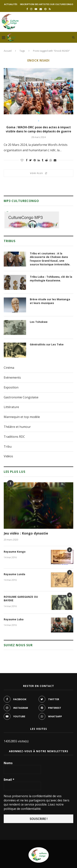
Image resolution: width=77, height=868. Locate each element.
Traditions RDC (14, 437)
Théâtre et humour (17, 427)
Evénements (12, 377)
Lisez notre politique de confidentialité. (34, 806)
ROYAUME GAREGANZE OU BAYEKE (21, 599)
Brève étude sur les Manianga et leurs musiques (50, 301)
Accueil (8, 51)
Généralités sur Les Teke (47, 344)
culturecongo (57, 859)
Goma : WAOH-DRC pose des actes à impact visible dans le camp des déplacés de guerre (38, 129)
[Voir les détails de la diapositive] (32, 220)
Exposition (11, 387)
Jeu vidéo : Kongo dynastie (26, 533)
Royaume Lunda (14, 574)
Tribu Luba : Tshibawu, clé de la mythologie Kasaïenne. (51, 279)
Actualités (11, 4)
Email (9, 780)
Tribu (8, 446)
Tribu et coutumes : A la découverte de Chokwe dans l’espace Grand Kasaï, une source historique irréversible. (50, 259)
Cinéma (9, 368)
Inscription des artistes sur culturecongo (47, 4)
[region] (32, 220)
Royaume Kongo (15, 552)
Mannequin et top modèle (22, 417)
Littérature (11, 407)
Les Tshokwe (39, 322)
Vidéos (8, 456)
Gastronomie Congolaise (21, 397)
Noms (8, 763)
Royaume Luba (14, 619)
